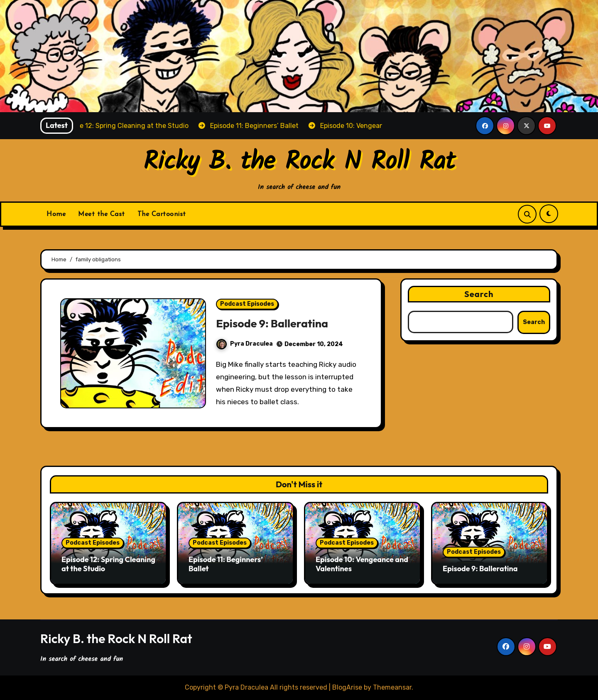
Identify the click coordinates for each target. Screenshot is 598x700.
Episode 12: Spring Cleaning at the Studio (108, 564)
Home (56, 214)
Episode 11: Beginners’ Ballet (226, 564)
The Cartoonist (162, 214)
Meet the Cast (102, 214)
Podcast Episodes (247, 304)
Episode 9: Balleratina (272, 323)
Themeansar (392, 687)
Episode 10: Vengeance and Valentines (362, 564)
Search (479, 294)
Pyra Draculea (245, 344)
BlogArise (347, 687)
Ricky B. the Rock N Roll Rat (299, 162)
